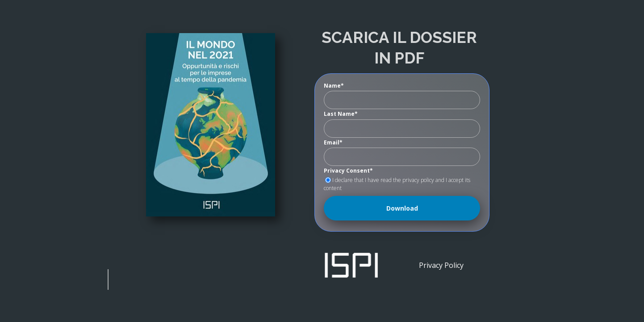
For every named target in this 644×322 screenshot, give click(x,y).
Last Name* (341, 114)
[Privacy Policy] (441, 265)
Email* (333, 143)
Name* (334, 86)
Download (402, 208)
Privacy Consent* (348, 171)
